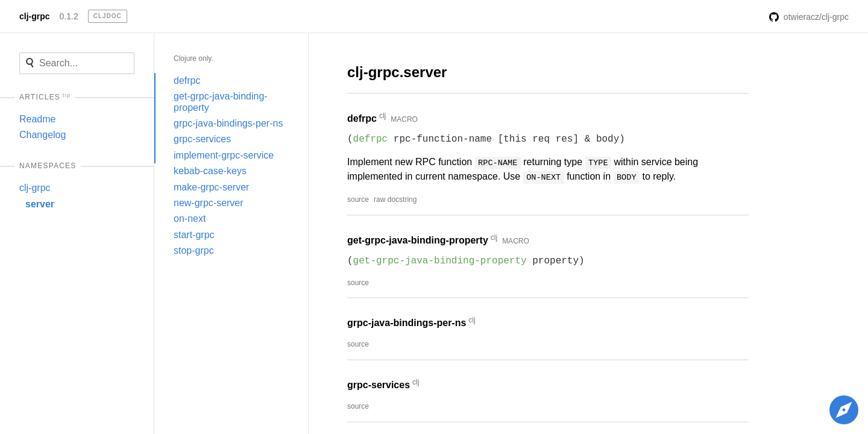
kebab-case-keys (210, 171)
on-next (190, 219)
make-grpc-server (211, 187)
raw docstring (395, 200)
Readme (37, 119)
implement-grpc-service (224, 155)
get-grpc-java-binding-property (221, 102)
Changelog (42, 135)
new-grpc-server (209, 203)
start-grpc (194, 235)
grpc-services (202, 139)
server (40, 204)
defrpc (187, 80)
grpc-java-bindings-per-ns (228, 123)
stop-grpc (194, 250)
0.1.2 (69, 16)
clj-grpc (35, 16)
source (358, 200)
